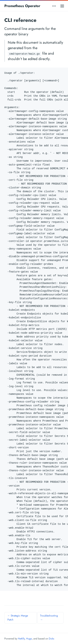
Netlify (21, 639)
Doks (51, 639)
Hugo (29, 639)
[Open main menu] (62, 6)
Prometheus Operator (22, 6)
